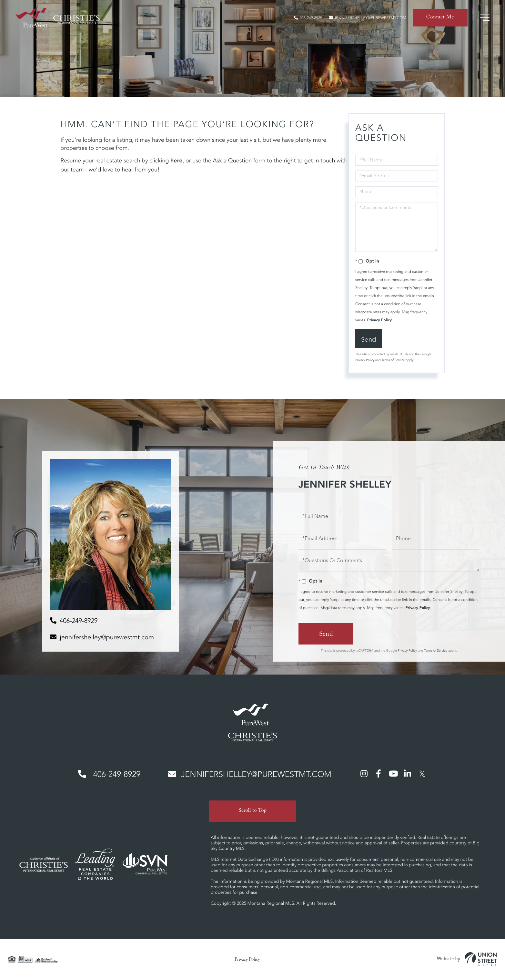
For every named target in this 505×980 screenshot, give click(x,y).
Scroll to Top (253, 811)
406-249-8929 (308, 18)
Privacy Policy (379, 320)
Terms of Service (393, 360)
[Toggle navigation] (485, 18)
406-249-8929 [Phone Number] (109, 774)
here (177, 161)
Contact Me (440, 18)
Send (369, 340)
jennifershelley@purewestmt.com (368, 18)
